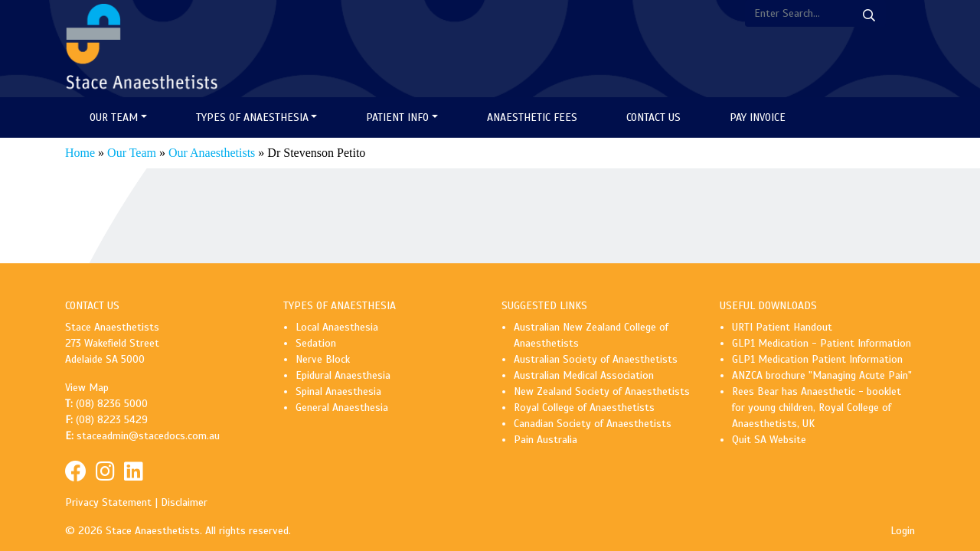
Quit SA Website (769, 440)
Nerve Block (323, 359)
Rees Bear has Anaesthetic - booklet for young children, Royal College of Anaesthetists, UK (817, 408)
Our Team (114, 117)
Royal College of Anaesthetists (584, 408)
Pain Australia (546, 440)
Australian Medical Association (584, 375)
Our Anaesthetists (212, 153)
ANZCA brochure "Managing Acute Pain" (822, 375)
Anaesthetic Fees (532, 117)
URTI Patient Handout (782, 327)
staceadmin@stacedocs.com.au (148, 436)
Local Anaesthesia (337, 327)
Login (903, 531)
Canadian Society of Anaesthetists (593, 424)
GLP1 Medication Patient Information (817, 359)
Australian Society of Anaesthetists (596, 359)
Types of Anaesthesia (252, 117)
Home (80, 153)
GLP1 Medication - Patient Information (822, 343)
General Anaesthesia (342, 408)
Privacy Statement (108, 502)
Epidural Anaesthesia (343, 375)
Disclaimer (184, 502)
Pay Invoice (758, 117)
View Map (87, 388)
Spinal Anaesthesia (338, 391)
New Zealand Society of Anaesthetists (602, 391)
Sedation (316, 343)
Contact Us (653, 117)
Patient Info (397, 117)
